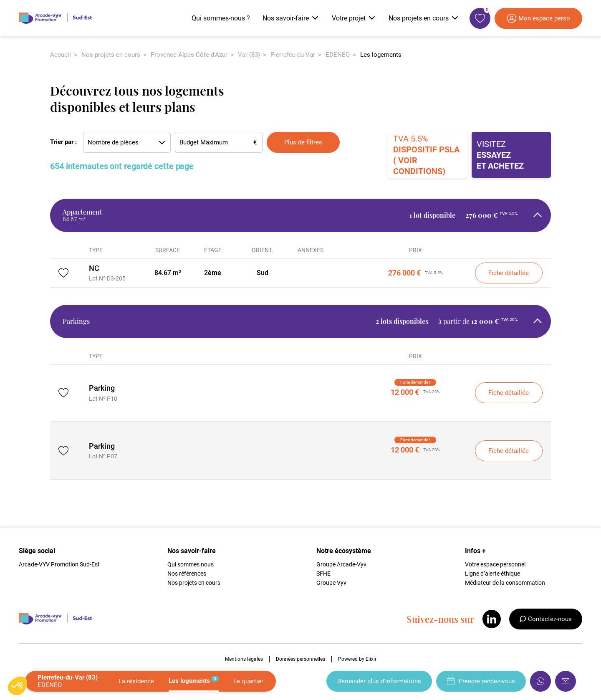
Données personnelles (300, 659)
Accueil (61, 55)
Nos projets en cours (111, 55)
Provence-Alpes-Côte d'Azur (189, 55)
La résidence (136, 681)
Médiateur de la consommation (505, 583)
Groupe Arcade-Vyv (341, 564)
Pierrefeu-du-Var (293, 55)
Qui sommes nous (191, 564)
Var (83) (249, 55)
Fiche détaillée (509, 273)
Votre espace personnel (495, 564)
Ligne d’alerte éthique (492, 574)
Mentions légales (244, 659)
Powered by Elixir (357, 659)
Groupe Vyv (331, 583)
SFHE (323, 574)
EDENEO (338, 55)
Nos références (187, 574)
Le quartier (248, 681)
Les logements (194, 680)
